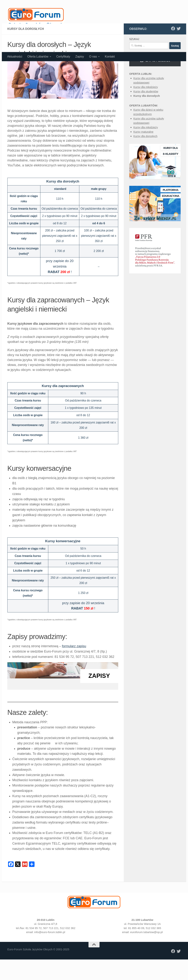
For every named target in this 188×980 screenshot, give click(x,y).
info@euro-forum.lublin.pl (50, 970)
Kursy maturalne (143, 169)
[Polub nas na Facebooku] (173, 66)
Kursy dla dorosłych (147, 133)
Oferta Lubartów (38, 57)
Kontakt (110, 57)
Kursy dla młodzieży (146, 125)
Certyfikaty (63, 57)
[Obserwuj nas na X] (179, 66)
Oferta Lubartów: (144, 143)
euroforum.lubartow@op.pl (146, 970)
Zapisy (80, 57)
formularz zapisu (74, 684)
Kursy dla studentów (146, 129)
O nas (93, 57)
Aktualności (15, 57)
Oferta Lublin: (141, 112)
